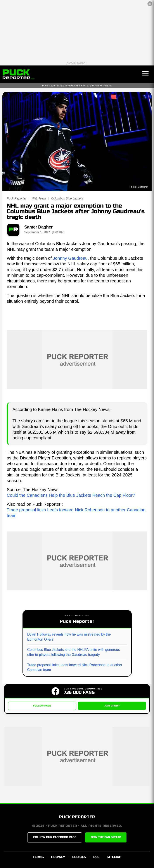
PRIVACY (58, 857)
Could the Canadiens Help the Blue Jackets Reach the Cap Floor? (71, 495)
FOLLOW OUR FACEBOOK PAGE (55, 837)
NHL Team (39, 198)
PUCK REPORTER (77, 817)
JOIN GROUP (112, 706)
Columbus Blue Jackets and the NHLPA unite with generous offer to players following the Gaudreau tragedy (74, 652)
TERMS (38, 857)
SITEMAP (114, 857)
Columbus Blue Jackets (67, 198)
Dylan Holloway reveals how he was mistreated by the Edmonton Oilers (69, 637)
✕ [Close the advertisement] (150, 4)
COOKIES (79, 857)
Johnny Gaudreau (70, 258)
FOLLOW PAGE (42, 706)
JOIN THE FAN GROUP (106, 837)
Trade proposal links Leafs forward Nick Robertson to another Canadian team (75, 667)
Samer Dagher (38, 227)
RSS (96, 857)
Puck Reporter (16, 198)
